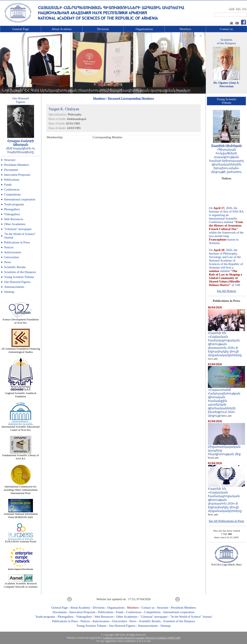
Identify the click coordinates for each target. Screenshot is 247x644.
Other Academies (15, 224)
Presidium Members (17, 165)
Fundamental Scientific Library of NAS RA (20, 456)
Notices (9, 247)
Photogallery (12, 209)
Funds (8, 185)
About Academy (62, 29)
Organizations (144, 29)
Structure (10, 160)
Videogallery (12, 214)
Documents (11, 170)
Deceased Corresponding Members (131, 98)
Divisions (103, 29)
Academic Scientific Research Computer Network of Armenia (21, 584)
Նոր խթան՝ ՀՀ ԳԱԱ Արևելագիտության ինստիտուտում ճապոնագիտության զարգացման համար (96, 90)
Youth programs (14, 204)
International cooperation (20, 199)
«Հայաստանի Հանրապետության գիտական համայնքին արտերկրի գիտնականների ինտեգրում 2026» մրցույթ (226, 401)
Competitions (12, 194)
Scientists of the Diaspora (20, 272)
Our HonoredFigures (21, 100)
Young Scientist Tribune (19, 277)
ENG (238, 9)
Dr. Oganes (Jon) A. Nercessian (226, 84)
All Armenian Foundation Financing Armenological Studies (21, 349)
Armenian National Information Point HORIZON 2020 (20, 514)
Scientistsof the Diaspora (226, 41)
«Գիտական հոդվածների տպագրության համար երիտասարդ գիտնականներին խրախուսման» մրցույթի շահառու (227, 161)
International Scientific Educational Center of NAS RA (21, 427)
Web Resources (14, 219)
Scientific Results (15, 267)
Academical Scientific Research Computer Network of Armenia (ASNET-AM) (141, 638)
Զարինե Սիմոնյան (227, 146)
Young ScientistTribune (227, 101)
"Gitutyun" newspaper (18, 229)
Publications (12, 180)
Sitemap (9, 292)
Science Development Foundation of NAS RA (21, 320)
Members (185, 29)
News (8, 262)
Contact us (226, 29)
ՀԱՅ (232, 9)
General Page (21, 29)
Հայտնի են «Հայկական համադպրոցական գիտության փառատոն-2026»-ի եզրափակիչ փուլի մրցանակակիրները (226, 343)
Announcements (14, 287)
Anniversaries (13, 252)
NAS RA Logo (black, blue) (226, 563)
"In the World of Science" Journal (191, 617)
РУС (245, 9)
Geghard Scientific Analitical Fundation (21, 393)
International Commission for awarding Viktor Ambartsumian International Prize (21, 489)
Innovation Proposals (17, 175)
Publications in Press (17, 242)
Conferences (12, 189)
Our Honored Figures (17, 282)
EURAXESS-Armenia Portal (20, 540)
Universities (12, 257)
